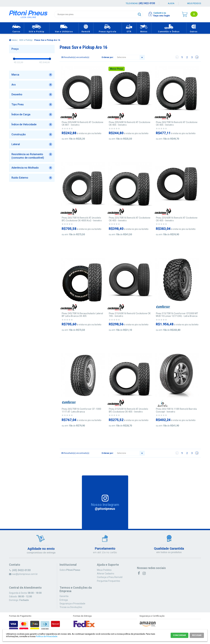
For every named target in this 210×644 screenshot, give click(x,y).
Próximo (197, 57)
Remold (86, 28)
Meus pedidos (194, 3)
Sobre (70, 570)
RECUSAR (197, 635)
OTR (129, 28)
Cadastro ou (160, 13)
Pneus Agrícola (107, 28)
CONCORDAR (179, 635)
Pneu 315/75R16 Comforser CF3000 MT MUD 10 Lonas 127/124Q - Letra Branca (177, 315)
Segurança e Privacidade (72, 604)
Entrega (64, 600)
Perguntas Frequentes (109, 581)
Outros (194, 28)
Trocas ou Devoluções (71, 607)
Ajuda (171, 3)
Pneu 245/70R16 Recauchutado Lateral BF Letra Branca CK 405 (82, 315)
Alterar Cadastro (106, 574)
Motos (144, 28)
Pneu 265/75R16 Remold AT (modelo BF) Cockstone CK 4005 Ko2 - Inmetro (82, 219)
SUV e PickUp (37, 28)
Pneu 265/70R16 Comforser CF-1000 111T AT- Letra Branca (81, 410)
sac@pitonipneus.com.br (25, 574)
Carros (16, 28)
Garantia (64, 596)
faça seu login (162, 16)
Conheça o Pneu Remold (110, 577)
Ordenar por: (108, 57)
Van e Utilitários (64, 28)
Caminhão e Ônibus (169, 28)
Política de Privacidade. (47, 636)
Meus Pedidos (104, 570)
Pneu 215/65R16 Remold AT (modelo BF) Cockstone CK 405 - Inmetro (128, 410)
